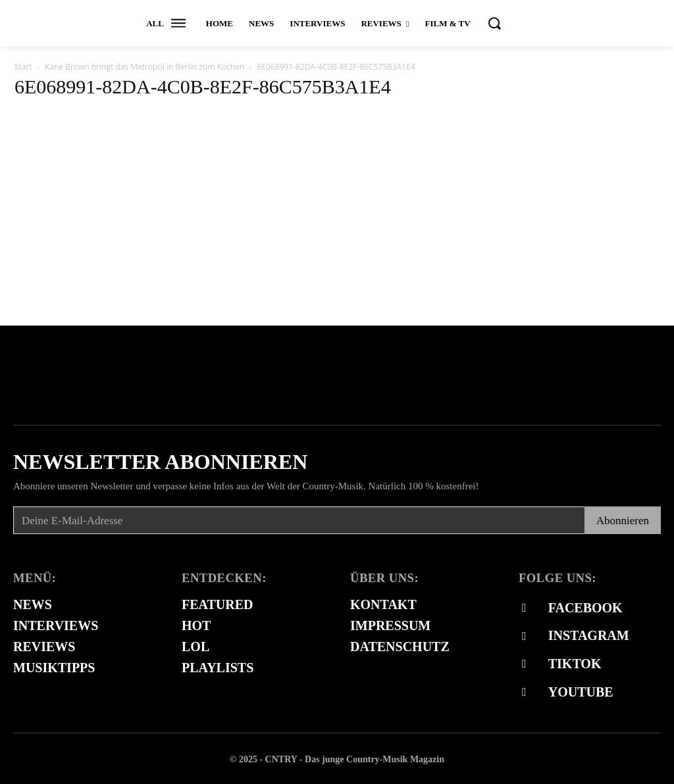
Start (23, 67)
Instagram (588, 635)
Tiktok (574, 663)
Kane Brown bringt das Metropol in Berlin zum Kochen (144, 67)
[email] (299, 520)
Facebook (585, 607)
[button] (494, 23)
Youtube (580, 691)
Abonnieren (623, 521)
